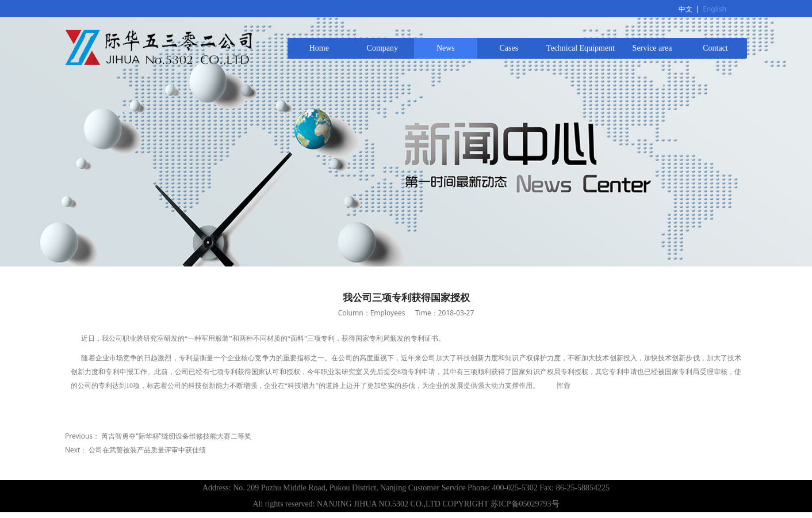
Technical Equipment (581, 48)
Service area (652, 48)
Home (319, 48)
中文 (685, 9)
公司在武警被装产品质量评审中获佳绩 (147, 450)
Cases (509, 48)
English (715, 9)
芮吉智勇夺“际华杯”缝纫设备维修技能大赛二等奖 (176, 436)
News (446, 48)
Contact (715, 48)
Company (382, 48)
